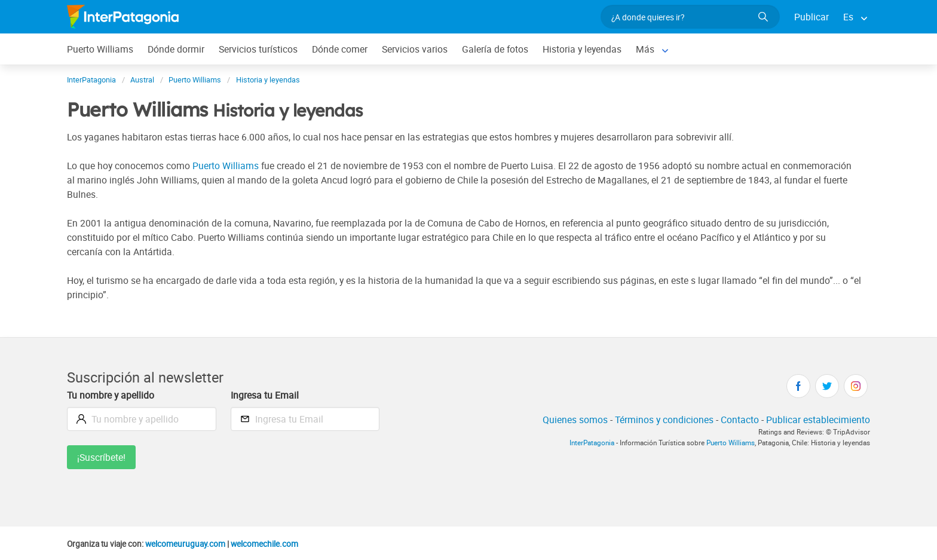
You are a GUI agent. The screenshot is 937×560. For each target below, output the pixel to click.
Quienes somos (575, 420)
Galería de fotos (495, 49)
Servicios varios (415, 49)
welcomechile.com (264, 544)
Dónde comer (340, 49)
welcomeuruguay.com (185, 544)
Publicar (812, 17)
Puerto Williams (100, 49)
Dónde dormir (176, 49)
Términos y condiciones (664, 420)
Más (645, 49)
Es (848, 17)
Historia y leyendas (582, 49)
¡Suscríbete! (101, 457)
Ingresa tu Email (265, 395)
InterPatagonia (592, 443)
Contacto (740, 420)
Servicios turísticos (258, 49)
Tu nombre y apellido (111, 395)
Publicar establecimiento (818, 420)
